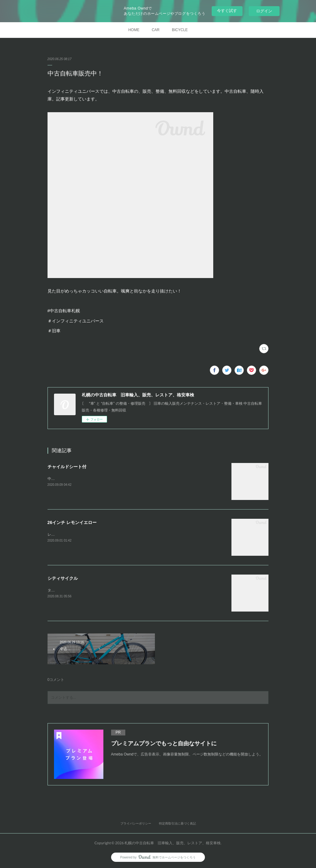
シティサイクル (63, 578)
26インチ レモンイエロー (72, 522)
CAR (156, 30)
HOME (134, 30)
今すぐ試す (227, 11)
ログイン (264, 11)
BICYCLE (180, 30)
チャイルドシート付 (67, 467)
